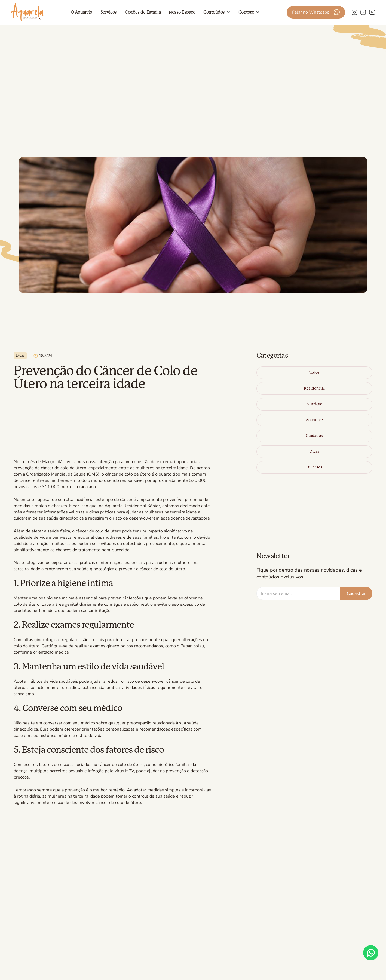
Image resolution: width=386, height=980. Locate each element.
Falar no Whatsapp (311, 12)
